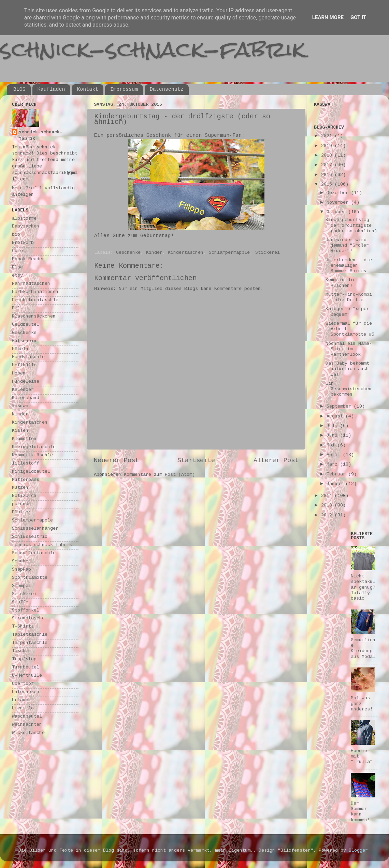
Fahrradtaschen (31, 284)
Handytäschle (28, 357)
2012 (328, 516)
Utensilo (23, 709)
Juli (333, 426)
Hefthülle (24, 365)
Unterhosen (26, 692)
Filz (17, 308)
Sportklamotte (30, 578)
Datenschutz (167, 90)
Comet (19, 251)
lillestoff (26, 464)
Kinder (154, 253)
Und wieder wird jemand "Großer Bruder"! (347, 246)
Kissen (20, 431)
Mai (332, 446)
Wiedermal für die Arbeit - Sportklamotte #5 (350, 329)
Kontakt (88, 90)
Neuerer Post (116, 461)
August (336, 417)
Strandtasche (28, 619)
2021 (328, 136)
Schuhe (20, 562)
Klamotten (24, 439)
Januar (336, 484)
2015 (328, 185)
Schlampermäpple (229, 253)
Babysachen (26, 227)
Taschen (21, 651)
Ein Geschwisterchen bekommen (349, 389)
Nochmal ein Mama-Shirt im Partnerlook (349, 349)
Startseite (196, 461)
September (340, 407)
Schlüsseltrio (30, 537)
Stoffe (20, 602)
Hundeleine (26, 382)
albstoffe (24, 219)
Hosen (19, 374)
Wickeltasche (28, 733)
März (333, 465)
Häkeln (20, 349)
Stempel (21, 586)
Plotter (21, 512)
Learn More (328, 17)
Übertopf (23, 684)
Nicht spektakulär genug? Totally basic (363, 588)
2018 (328, 156)
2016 (328, 175)
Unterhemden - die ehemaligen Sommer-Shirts (349, 266)
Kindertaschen (186, 253)
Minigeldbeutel (31, 472)
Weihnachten (27, 725)
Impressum (124, 90)
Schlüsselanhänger (35, 529)
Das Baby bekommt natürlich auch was (347, 369)
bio (16, 235)
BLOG (19, 90)
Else (17, 268)
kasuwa (20, 406)
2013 (328, 506)
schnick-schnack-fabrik (153, 49)
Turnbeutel (26, 668)
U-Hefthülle (27, 676)
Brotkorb (23, 243)
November (339, 203)
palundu (21, 504)
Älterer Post (276, 461)
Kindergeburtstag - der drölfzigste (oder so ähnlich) (351, 226)
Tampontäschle (30, 643)
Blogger (358, 851)
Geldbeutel (26, 325)
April (335, 455)
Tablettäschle (30, 635)
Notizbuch (24, 496)
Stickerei (268, 253)
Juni (333, 436)
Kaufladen (51, 90)
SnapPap (21, 570)
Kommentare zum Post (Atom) (159, 475)
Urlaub (20, 700)
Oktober (337, 212)
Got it (358, 17)
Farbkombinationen (35, 292)
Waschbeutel (27, 717)
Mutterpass (26, 480)
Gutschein (24, 341)
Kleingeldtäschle (34, 447)
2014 (328, 496)
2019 (328, 146)
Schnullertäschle (34, 553)
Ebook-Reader (28, 259)
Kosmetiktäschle (32, 455)
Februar (337, 475)
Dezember (339, 193)
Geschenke (128, 253)
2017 (328, 165)
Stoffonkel (26, 611)
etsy (17, 276)
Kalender (23, 390)
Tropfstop (24, 659)
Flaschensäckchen (34, 317)
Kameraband (26, 398)
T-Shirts (23, 627)
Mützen (20, 488)
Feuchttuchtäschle (35, 300)
